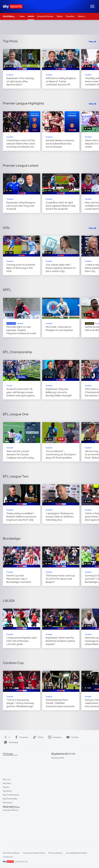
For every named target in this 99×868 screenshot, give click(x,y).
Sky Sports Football (60, 765)
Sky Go (6, 819)
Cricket (9, 386)
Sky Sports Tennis (59, 781)
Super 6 (6, 762)
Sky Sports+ (56, 792)
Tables (59, 16)
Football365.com (10, 769)
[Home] (13, 7)
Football (9, 16)
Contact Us (8, 857)
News (22, 16)
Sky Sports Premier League (63, 762)
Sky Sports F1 (57, 777)
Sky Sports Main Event (61, 758)
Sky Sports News (59, 788)
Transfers (70, 16)
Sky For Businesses (11, 826)
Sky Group (7, 823)
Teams (82, 16)
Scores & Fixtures (45, 16)
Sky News (7, 815)
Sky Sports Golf (58, 773)
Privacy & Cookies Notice (34, 853)
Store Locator (9, 838)
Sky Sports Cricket (59, 769)
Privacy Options (55, 853)
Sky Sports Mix (58, 800)
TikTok (38, 737)
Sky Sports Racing (59, 796)
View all (92, 42)
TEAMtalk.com (9, 765)
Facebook (21, 737)
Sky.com (7, 811)
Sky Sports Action (59, 785)
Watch (31, 16)
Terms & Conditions (11, 853)
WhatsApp (11, 742)
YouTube (72, 737)
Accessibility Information (77, 853)
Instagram (54, 737)
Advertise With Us (11, 842)
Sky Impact (8, 834)
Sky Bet (6, 758)
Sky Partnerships (10, 830)
